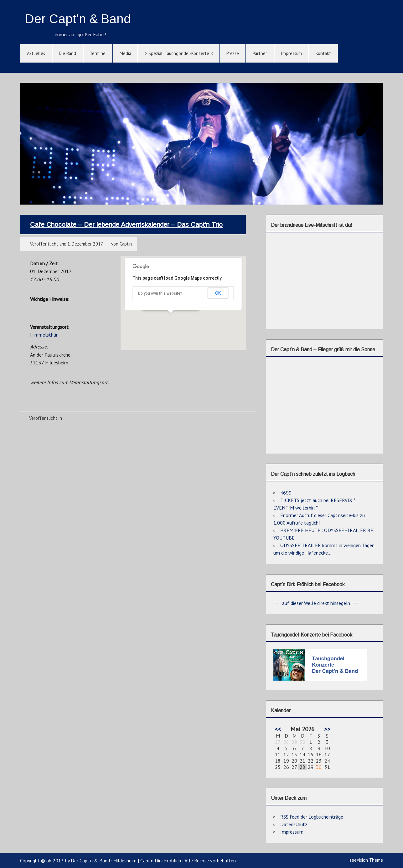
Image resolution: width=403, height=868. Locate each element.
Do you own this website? (160, 293)
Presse (233, 53)
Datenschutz (294, 824)
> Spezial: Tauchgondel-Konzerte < (179, 53)
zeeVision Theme (366, 860)
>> (327, 729)
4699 (286, 493)
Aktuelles (36, 53)
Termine (98, 53)
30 (319, 767)
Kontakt (323, 53)
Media (125, 53)
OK (218, 293)
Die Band (67, 53)
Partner (260, 53)
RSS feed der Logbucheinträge (312, 817)
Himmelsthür (44, 335)
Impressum (291, 53)
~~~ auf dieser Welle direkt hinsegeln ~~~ (316, 603)
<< (278, 729)
